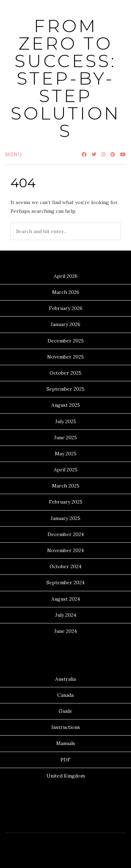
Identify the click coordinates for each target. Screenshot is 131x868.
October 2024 (65, 566)
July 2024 (66, 615)
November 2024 (65, 550)
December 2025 (66, 341)
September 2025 (65, 389)
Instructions (66, 727)
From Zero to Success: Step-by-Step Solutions (66, 78)
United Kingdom (66, 776)
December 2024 (66, 534)
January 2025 (65, 518)
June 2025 (65, 437)
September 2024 (65, 583)
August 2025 (66, 405)
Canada (65, 695)
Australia (65, 679)
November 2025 (65, 357)
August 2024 (66, 599)
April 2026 (66, 276)
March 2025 (66, 486)
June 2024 (65, 631)
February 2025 (66, 502)
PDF (65, 760)
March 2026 (66, 292)
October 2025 (65, 373)
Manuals (66, 743)
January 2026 (65, 324)
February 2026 (66, 308)
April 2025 (66, 470)
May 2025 (66, 454)
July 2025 (66, 421)
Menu (14, 154)
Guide (65, 711)
